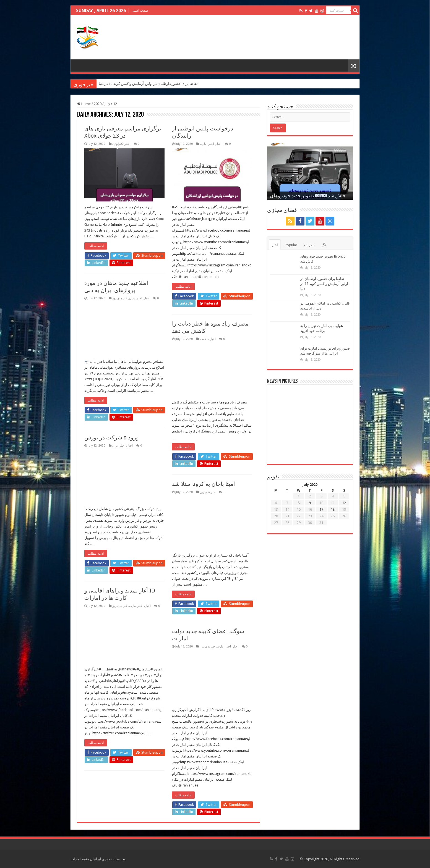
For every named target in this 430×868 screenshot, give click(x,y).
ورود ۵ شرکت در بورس (112, 437)
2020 (98, 104)
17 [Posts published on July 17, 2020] (321, 509)
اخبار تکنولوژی (121, 144)
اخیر (275, 245)
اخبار (219, 144)
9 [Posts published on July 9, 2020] (310, 503)
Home (84, 104)
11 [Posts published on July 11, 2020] (333, 503)
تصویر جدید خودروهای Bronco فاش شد (307, 196)
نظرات (309, 245)
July (107, 104)
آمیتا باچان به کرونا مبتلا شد (204, 484)
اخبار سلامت (208, 339)
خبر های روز (120, 298)
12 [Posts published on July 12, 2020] (344, 503)
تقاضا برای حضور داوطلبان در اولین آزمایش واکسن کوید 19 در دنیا (148, 84)
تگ (324, 245)
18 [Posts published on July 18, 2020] (333, 509)
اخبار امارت (207, 144)
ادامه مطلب (96, 246)
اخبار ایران (136, 298)
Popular (291, 245)
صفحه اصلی (140, 11)
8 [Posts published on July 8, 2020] (299, 503)
